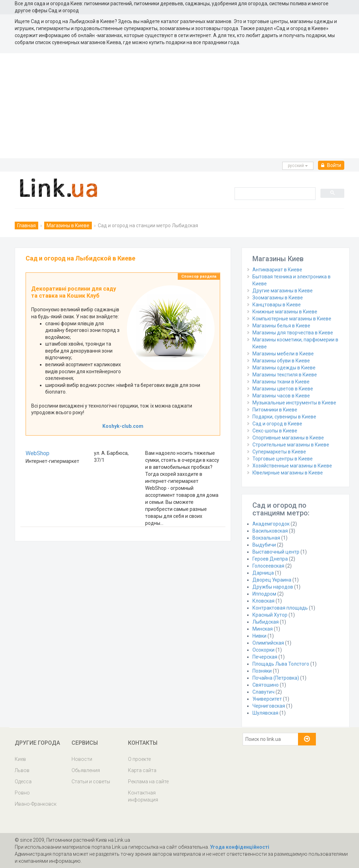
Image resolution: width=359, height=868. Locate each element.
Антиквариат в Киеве (277, 270)
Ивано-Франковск (36, 804)
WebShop (38, 453)
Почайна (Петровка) (276, 678)
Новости (82, 759)
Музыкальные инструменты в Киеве (294, 403)
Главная (26, 225)
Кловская (263, 601)
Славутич (263, 692)
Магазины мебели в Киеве (283, 354)
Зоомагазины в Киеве (278, 298)
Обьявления (86, 770)
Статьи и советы (91, 782)
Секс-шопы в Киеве (275, 431)
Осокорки (263, 650)
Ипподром (264, 594)
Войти (331, 165)
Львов (22, 770)
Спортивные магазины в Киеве (288, 438)
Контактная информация (143, 796)
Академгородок (271, 524)
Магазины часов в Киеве (281, 396)
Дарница (263, 573)
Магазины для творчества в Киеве (293, 333)
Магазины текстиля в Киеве (285, 375)
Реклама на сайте (148, 782)
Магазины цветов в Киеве (283, 389)
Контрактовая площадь (280, 608)
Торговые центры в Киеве (283, 459)
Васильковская (270, 531)
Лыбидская (266, 622)
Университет (267, 699)
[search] (274, 193)
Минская (263, 629)
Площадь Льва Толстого (281, 664)
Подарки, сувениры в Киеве (284, 417)
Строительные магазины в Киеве (291, 445)
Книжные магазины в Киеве (285, 312)
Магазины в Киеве (68, 225)
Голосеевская (268, 566)
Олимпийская (268, 643)
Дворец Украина (272, 580)
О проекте (139, 759)
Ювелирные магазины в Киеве (288, 473)
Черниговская (269, 706)
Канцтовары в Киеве (277, 305)
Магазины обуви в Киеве (281, 361)
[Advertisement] (179, 106)
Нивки (259, 636)
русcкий (298, 166)
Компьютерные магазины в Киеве (292, 319)
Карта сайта (142, 770)
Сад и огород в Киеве (277, 424)
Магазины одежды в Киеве (284, 368)
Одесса (23, 782)
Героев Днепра (270, 559)
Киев (20, 759)
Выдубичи (264, 545)
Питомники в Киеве (275, 410)
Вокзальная (266, 538)
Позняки (262, 671)
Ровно (22, 793)
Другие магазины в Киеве (283, 291)
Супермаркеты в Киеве (279, 452)
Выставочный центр (276, 552)
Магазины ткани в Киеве (281, 382)
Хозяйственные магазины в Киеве (292, 466)
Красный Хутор (270, 615)
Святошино (266, 685)
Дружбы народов (273, 587)
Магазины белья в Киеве (281, 326)
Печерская (265, 657)
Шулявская (265, 713)
